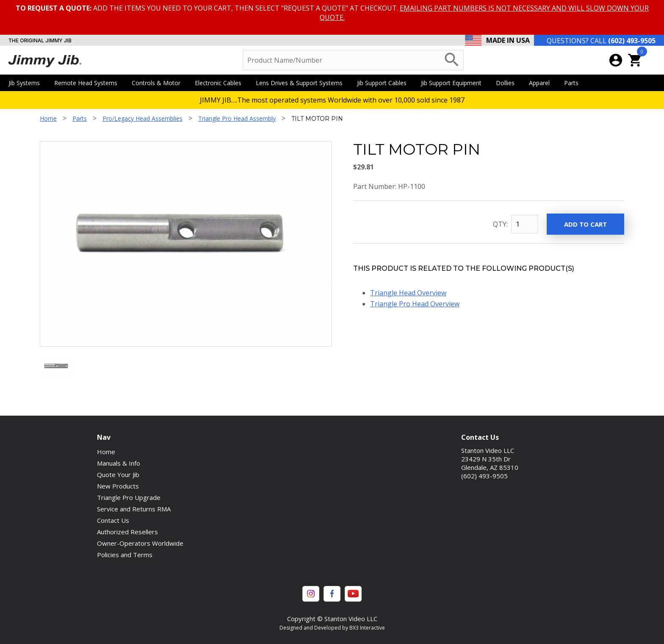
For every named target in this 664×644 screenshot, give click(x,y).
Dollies (508, 83)
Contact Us (113, 520)
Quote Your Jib (118, 475)
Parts (574, 83)
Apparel (542, 83)
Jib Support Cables (385, 83)
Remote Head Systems (89, 83)
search (452, 60)
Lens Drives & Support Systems (302, 83)
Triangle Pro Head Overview (415, 304)
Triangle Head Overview (408, 293)
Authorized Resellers (127, 532)
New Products (118, 486)
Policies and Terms (125, 555)
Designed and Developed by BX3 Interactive (332, 628)
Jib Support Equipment (454, 83)
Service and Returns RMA (134, 509)
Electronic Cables (221, 83)
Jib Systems (27, 83)
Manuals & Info (119, 463)
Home (48, 118)
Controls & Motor (159, 83)
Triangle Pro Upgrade (129, 497)
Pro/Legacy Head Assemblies (142, 118)
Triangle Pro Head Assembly (237, 118)
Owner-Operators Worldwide (140, 543)
